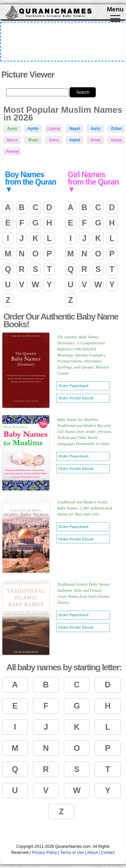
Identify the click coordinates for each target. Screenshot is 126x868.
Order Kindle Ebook (76, 398)
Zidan (116, 129)
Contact (108, 853)
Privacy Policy (45, 853)
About (92, 853)
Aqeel (75, 140)
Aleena (12, 151)
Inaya (116, 140)
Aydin (33, 129)
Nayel (75, 129)
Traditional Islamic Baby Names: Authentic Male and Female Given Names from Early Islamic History (84, 593)
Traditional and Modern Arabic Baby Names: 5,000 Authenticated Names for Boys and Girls (85, 508)
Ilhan (33, 140)
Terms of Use (72, 853)
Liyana (54, 129)
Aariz (95, 129)
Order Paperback (73, 386)
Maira (12, 140)
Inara (54, 140)
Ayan (12, 129)
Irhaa (96, 140)
